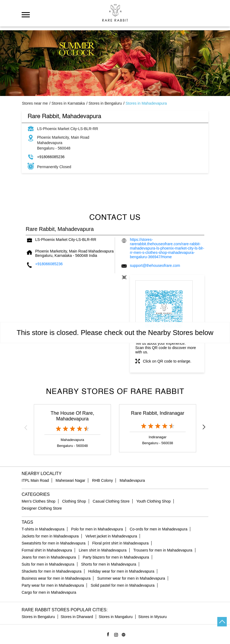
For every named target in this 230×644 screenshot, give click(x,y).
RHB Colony (102, 480)
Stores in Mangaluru (116, 617)
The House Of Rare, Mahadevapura (72, 416)
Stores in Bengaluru (38, 617)
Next (204, 427)
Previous (26, 427)
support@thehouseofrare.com (155, 265)
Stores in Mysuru (152, 617)
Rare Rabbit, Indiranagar (158, 413)
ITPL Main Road (35, 480)
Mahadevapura (132, 480)
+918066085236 (51, 157)
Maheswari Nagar (71, 480)
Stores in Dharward (77, 617)
